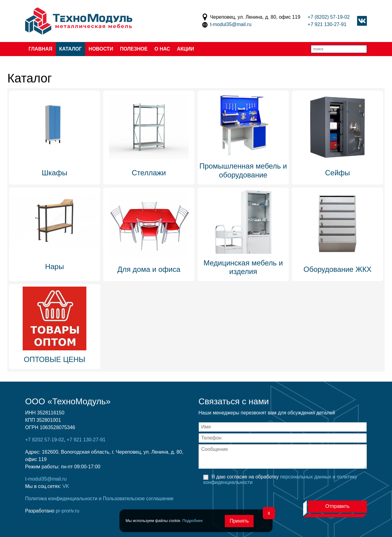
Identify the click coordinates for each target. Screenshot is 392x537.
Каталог (70, 49)
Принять (239, 521)
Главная (40, 49)
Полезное (134, 49)
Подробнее (192, 521)
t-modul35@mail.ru (231, 24)
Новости (101, 49)
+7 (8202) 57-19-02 (329, 17)
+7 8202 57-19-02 (45, 440)
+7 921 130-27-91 (327, 24)
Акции (186, 49)
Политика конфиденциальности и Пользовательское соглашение (99, 499)
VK (66, 486)
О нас (162, 49)
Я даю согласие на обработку (280, 480)
